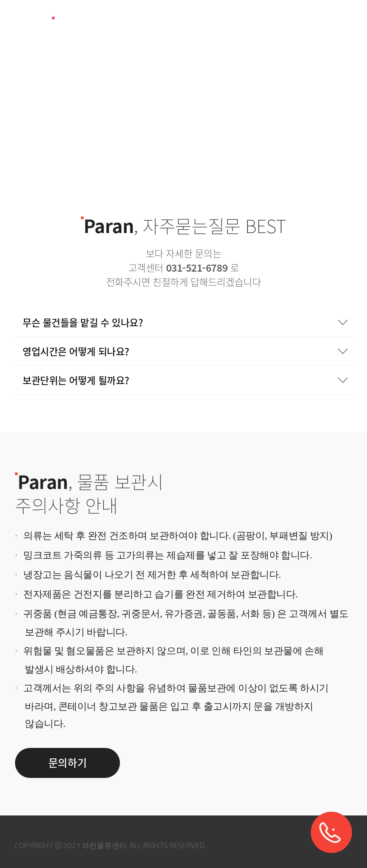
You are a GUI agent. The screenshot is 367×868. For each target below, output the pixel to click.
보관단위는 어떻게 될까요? (185, 380)
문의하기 (67, 763)
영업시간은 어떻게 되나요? (185, 351)
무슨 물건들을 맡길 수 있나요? (185, 322)
